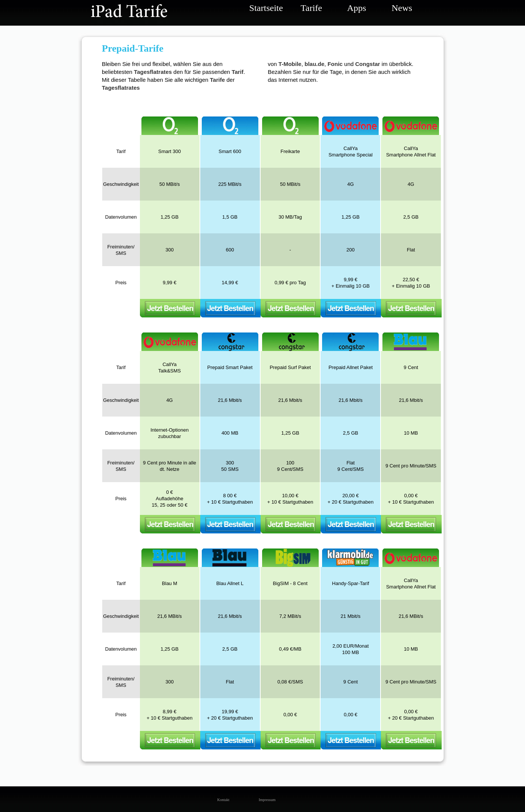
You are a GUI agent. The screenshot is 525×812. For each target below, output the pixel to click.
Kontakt (223, 800)
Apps (357, 8)
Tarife (311, 8)
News (402, 8)
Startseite (266, 8)
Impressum (264, 800)
